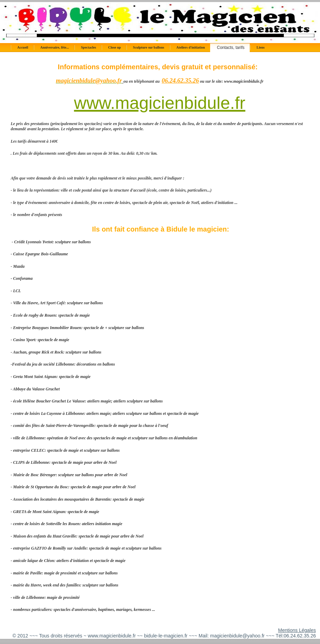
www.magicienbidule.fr (160, 103)
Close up (115, 47)
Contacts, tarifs (231, 48)
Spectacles (89, 47)
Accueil (23, 47)
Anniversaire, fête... (55, 47)
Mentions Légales (297, 630)
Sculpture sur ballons (149, 47)
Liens (261, 47)
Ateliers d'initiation (191, 47)
